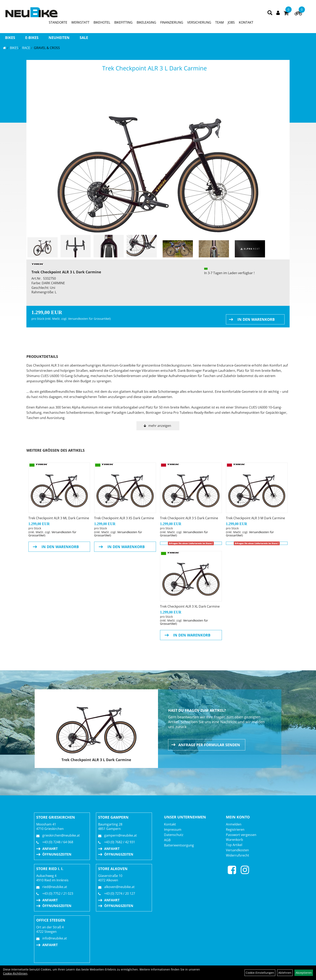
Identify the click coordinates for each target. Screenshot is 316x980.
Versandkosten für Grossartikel (89, 319)
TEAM (219, 22)
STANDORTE (58, 22)
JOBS (231, 22)
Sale (84, 38)
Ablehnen (285, 973)
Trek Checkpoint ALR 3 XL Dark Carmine (190, 606)
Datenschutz (174, 835)
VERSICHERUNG (199, 22)
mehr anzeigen (160, 426)
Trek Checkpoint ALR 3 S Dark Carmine (189, 518)
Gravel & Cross (47, 48)
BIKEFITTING (123, 22)
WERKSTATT (80, 22)
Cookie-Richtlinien (15, 973)
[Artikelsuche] (270, 13)
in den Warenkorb (256, 319)
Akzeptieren (304, 973)
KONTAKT (246, 22)
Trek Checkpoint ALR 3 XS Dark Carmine (124, 518)
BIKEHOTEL (102, 22)
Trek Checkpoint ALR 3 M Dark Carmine (255, 518)
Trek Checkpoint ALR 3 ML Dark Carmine (59, 518)
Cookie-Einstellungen (260, 973)
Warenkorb (234, 840)
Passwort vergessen (241, 835)
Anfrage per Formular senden (209, 745)
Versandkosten (237, 850)
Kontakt (170, 824)
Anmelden (234, 824)
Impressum (173, 830)
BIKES (10, 38)
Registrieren (235, 830)
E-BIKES (32, 38)
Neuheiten (59, 38)
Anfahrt (50, 849)
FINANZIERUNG (172, 22)
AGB (167, 840)
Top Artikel (234, 845)
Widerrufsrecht (238, 855)
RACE (26, 48)
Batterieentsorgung (179, 845)
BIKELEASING (146, 22)
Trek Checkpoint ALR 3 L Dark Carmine (154, 68)
